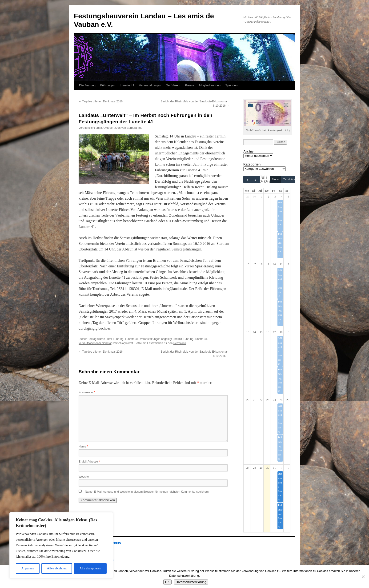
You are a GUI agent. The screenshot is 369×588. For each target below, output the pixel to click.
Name (83, 447)
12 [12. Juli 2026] (288, 264)
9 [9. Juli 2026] (269, 264)
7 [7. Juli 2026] (255, 264)
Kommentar (87, 392)
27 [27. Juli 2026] (248, 468)
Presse (190, 85)
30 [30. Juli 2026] (268, 468)
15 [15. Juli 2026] (261, 332)
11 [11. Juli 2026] (281, 264)
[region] (61, 545)
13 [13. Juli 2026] (248, 332)
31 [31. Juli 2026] (274, 468)
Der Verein (173, 85)
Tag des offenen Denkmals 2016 (101, 101)
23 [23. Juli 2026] (268, 400)
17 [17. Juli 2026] (274, 332)
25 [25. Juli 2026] (281, 400)
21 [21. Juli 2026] (254, 400)
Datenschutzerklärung (191, 582)
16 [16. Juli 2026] (268, 332)
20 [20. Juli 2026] (248, 400)
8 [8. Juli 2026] (262, 264)
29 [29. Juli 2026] (261, 468)
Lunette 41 (127, 85)
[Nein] (363, 577)
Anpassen (28, 568)
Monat (275, 179)
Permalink (180, 343)
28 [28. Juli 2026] (254, 468)
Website (84, 477)
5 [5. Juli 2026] (289, 197)
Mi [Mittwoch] (260, 191)
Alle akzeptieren (90, 568)
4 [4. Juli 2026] (282, 197)
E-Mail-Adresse (89, 462)
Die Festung (87, 85)
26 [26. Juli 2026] (288, 400)
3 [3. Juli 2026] (275, 197)
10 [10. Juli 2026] (274, 264)
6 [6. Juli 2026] (249, 264)
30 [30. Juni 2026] (254, 197)
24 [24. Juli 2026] (274, 400)
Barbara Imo (135, 128)
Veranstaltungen (150, 85)
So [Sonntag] (287, 191)
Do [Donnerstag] (267, 191)
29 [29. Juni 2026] (248, 197)
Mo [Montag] (247, 191)
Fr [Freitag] (274, 191)
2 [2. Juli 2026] (269, 197)
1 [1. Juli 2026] (262, 197)
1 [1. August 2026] (282, 468)
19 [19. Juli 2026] (288, 332)
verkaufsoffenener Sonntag (96, 343)
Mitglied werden (210, 85)
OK (167, 582)
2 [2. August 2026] (289, 468)
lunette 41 (201, 339)
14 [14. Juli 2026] (254, 332)
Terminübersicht (292, 179)
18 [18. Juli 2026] (281, 332)
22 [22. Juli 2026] (261, 400)
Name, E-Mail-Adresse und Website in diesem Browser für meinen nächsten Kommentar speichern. (147, 492)
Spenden (231, 85)
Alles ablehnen (57, 568)
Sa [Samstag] (280, 191)
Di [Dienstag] (253, 191)
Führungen (108, 85)
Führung (118, 339)
